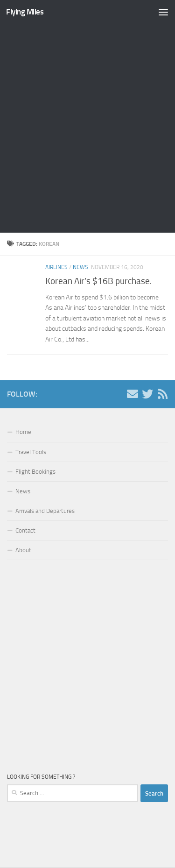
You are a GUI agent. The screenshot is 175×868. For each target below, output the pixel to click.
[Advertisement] (87, 128)
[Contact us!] (133, 394)
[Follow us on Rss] (162, 394)
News (80, 267)
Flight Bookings (35, 472)
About (23, 550)
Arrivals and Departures (45, 511)
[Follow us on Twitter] (147, 394)
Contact (25, 530)
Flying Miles (25, 12)
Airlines (56, 267)
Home (23, 432)
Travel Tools (31, 452)
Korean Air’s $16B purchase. (98, 281)
